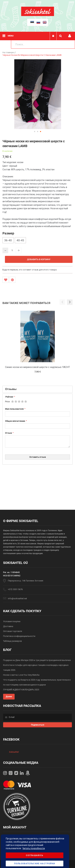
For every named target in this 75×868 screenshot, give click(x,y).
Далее (9, 696)
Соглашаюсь (35, 855)
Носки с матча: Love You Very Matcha (21, 675)
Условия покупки (12, 621)
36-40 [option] (8, 240)
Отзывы (11, 389)
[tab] (37, 389)
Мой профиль (70, 36)
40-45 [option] (20, 240)
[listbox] (37, 241)
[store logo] (38, 15)
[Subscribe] (37, 725)
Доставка (8, 626)
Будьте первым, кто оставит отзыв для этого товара (30, 270)
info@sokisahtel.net (17, 598)
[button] (35, 132)
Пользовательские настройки (35, 864)
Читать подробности (34, 848)
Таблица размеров (12, 641)
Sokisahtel (14, 752)
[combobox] (43, 44)
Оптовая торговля (13, 631)
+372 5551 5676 (15, 589)
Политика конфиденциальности (19, 636)
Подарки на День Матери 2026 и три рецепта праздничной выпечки (37, 660)
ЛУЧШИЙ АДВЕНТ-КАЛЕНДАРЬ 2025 (21, 690)
